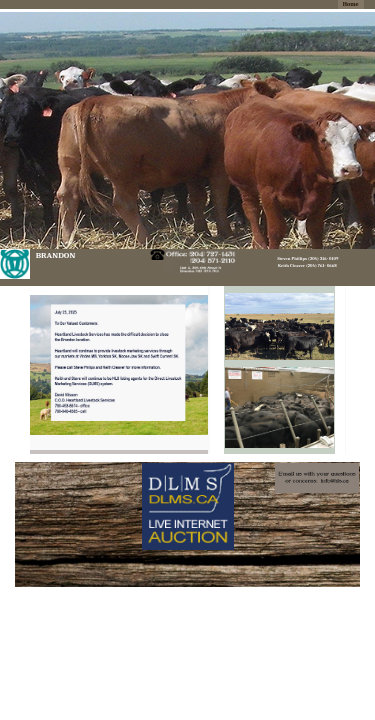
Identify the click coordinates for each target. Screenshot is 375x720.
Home (351, 4)
